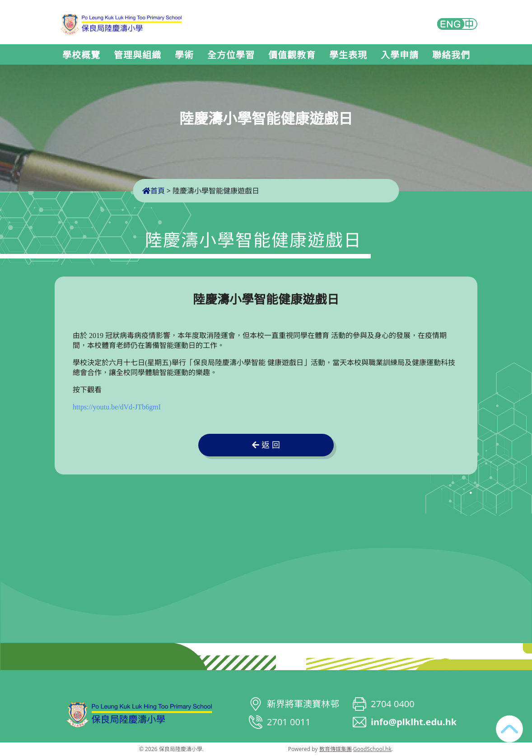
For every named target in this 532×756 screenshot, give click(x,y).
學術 (184, 55)
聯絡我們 (451, 55)
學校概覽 (81, 55)
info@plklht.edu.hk (414, 722)
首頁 (154, 191)
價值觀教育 (292, 55)
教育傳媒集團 (336, 749)
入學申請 (400, 55)
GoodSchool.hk (372, 749)
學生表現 (348, 55)
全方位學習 (231, 55)
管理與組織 (138, 55)
